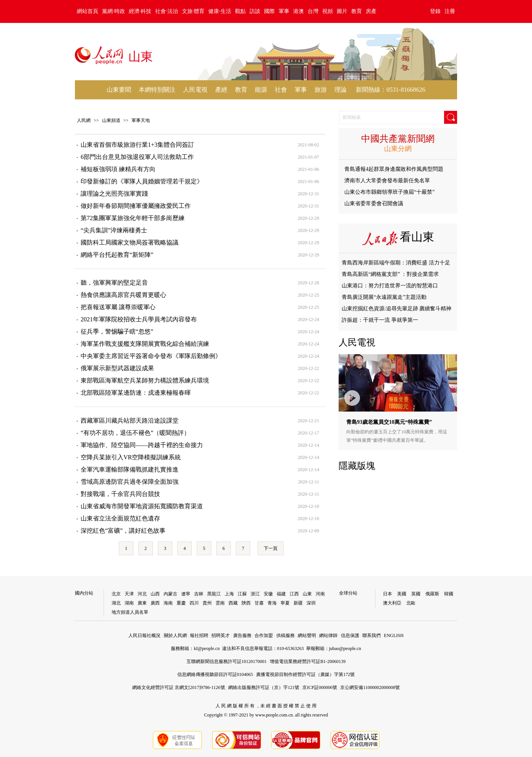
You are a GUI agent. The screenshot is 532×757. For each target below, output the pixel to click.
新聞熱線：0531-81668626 (390, 90)
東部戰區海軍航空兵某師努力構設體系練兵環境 (145, 380)
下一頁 (271, 548)
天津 (129, 594)
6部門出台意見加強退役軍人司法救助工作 (137, 157)
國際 (269, 11)
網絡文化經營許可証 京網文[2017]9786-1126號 (179, 687)
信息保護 (350, 635)
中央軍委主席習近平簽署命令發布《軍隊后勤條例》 (151, 356)
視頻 (328, 11)
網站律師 (328, 635)
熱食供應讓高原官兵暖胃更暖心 (123, 295)
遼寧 (186, 594)
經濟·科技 (140, 11)
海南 (168, 603)
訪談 (255, 11)
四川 (194, 603)
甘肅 (259, 603)
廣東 (142, 603)
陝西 (246, 603)
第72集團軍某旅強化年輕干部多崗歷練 (133, 218)
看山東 (417, 237)
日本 (388, 594)
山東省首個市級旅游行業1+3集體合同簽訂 (137, 145)
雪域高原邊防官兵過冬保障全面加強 (130, 482)
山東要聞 (119, 90)
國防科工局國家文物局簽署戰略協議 (130, 242)
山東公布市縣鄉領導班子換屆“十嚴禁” (389, 192)
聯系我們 (371, 635)
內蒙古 (170, 594)
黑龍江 (214, 594)
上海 (229, 594)
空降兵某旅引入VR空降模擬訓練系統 (131, 457)
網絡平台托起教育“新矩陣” (117, 255)
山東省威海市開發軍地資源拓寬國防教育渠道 (142, 506)
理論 (341, 90)
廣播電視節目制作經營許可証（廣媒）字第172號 (305, 674)
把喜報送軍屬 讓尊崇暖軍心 (118, 307)
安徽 (268, 594)
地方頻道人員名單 (130, 612)
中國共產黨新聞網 (398, 139)
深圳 (311, 603)
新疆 (298, 603)
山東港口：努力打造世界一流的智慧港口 (390, 286)
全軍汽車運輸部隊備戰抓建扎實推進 (130, 469)
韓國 (449, 594)
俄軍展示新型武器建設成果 (117, 368)
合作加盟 (264, 635)
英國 (416, 594)
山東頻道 (111, 120)
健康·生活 (220, 11)
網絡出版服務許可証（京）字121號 (264, 687)
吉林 (199, 594)
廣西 (155, 603)
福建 (281, 594)
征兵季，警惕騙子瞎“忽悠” (117, 331)
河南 (320, 594)
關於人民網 (175, 635)
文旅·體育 (193, 11)
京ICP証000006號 (320, 687)
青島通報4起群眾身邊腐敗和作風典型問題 (394, 169)
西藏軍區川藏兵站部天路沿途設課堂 (130, 421)
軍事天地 (141, 120)
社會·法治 (167, 11)
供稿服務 (285, 635)
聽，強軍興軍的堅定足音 (114, 283)
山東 (307, 594)
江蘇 (242, 594)
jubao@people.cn (345, 648)
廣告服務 (242, 635)
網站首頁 (88, 11)
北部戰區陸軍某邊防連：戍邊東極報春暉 (136, 393)
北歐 (411, 603)
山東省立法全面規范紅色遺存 (120, 518)
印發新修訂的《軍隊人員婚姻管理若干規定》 (142, 181)
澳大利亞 (392, 603)
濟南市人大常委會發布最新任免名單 (387, 181)
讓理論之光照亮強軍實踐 (114, 194)
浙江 (255, 594)
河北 (142, 594)
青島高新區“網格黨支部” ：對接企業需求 (390, 274)
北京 (116, 594)
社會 (281, 90)
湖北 (116, 603)
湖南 (129, 603)
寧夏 (285, 603)
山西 (155, 594)
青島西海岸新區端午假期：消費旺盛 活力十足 (396, 263)
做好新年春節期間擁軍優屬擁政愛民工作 (136, 206)
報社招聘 (199, 635)
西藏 (233, 603)
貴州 (207, 603)
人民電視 (195, 90)
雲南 (220, 603)
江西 (294, 594)
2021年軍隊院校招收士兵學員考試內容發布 (139, 319)
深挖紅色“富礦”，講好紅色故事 (123, 531)
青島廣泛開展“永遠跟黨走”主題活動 (384, 297)
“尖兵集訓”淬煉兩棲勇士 (114, 230)
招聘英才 (221, 635)
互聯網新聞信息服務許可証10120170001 (227, 661)
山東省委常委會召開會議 (374, 203)
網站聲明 (307, 635)
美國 (402, 594)
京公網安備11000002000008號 (370, 687)
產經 (221, 90)
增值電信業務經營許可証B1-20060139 (308, 661)
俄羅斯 (432, 594)
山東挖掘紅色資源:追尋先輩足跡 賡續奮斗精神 (397, 309)
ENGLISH (394, 635)
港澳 (298, 11)
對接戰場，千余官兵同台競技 (120, 494)
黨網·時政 (114, 11)
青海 (272, 603)
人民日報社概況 (144, 635)
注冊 (450, 11)
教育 (357, 11)
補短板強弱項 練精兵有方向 (118, 169)
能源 (261, 90)
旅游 (321, 90)
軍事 (284, 11)
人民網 (84, 120)
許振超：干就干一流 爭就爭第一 (380, 320)
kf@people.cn (207, 648)
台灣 (313, 11)
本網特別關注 (157, 90)
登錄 (435, 11)
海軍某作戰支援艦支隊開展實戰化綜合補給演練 (145, 344)
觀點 (240, 11)
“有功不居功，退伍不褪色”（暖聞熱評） (135, 433)
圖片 (342, 11)
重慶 (181, 603)
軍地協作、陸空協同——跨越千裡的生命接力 (142, 445)
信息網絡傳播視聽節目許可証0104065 (215, 674)
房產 (371, 11)
